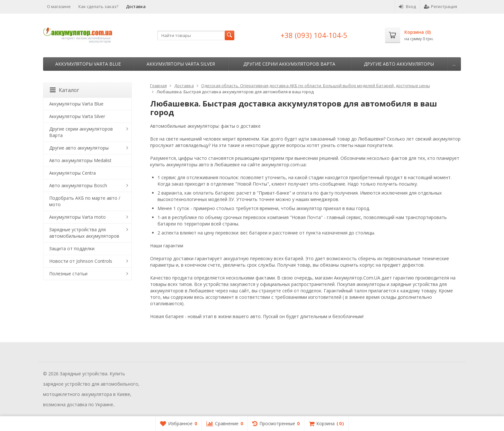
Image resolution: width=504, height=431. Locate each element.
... (454, 64)
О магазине (59, 6)
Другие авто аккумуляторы (399, 64)
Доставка (136, 6)
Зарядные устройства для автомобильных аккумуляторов (84, 233)
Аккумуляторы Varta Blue (88, 64)
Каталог (64, 90)
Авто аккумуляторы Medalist (80, 160)
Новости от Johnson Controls (81, 261)
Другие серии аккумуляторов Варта (289, 64)
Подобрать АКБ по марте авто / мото (85, 201)
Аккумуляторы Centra (72, 173)
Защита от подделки (72, 248)
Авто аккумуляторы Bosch (78, 185)
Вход (407, 6)
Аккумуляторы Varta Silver (181, 64)
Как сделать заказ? (98, 6)
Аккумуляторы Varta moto (77, 217)
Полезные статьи (68, 274)
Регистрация (441, 6)
